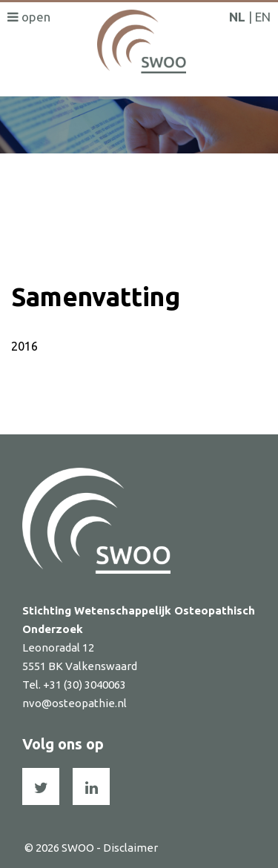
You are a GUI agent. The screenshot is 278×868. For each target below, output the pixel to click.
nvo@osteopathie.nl (75, 703)
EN (263, 17)
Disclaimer (130, 848)
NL (237, 17)
